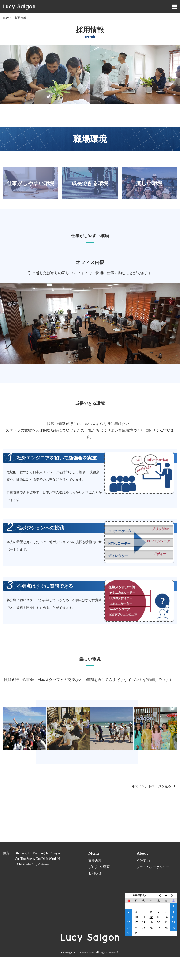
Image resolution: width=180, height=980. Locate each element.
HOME (7, 18)
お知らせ (95, 873)
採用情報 (21, 18)
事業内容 (95, 861)
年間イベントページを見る (151, 786)
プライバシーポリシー (153, 867)
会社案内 (143, 861)
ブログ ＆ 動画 (99, 867)
